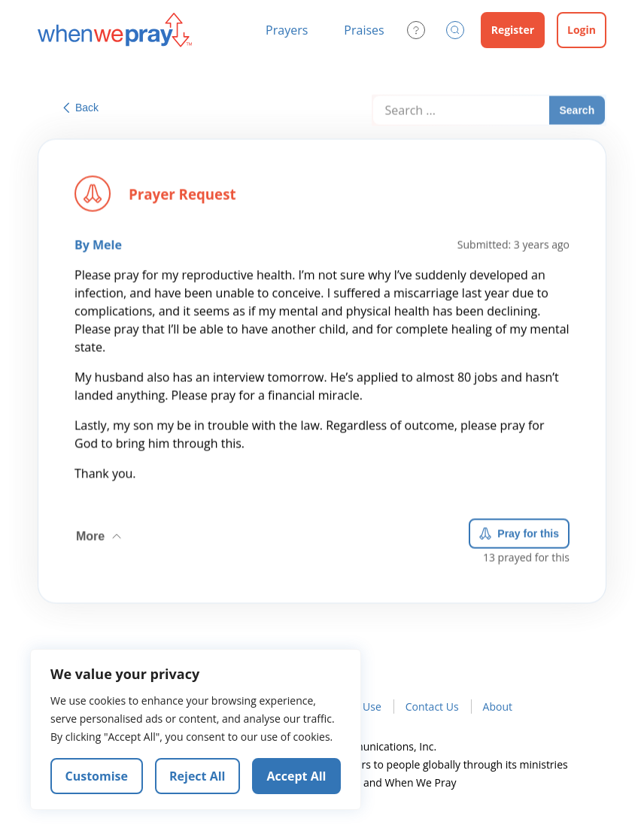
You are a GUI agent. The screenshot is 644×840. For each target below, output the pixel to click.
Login (582, 30)
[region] (196, 729)
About (498, 707)
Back (81, 108)
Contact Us (432, 707)
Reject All (197, 776)
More (100, 533)
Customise (97, 776)
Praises (364, 30)
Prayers (287, 30)
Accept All (297, 776)
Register (513, 30)
